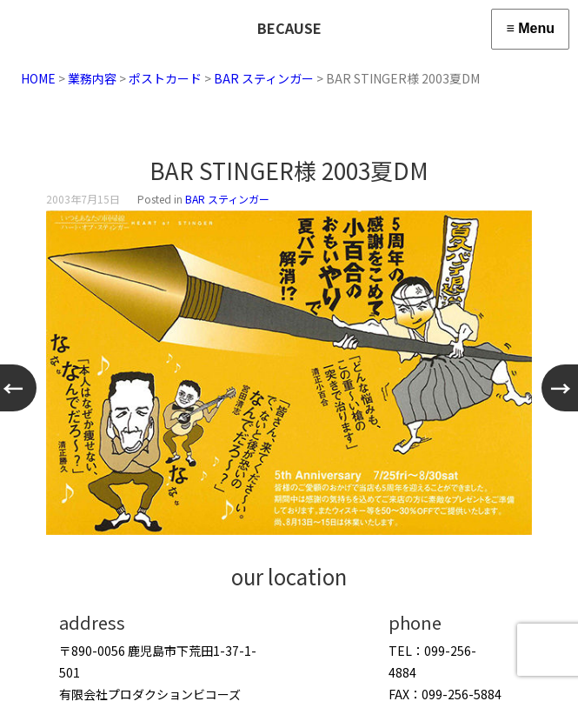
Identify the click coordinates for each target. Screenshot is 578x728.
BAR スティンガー (264, 78)
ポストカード (165, 78)
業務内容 (92, 78)
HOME (38, 78)
